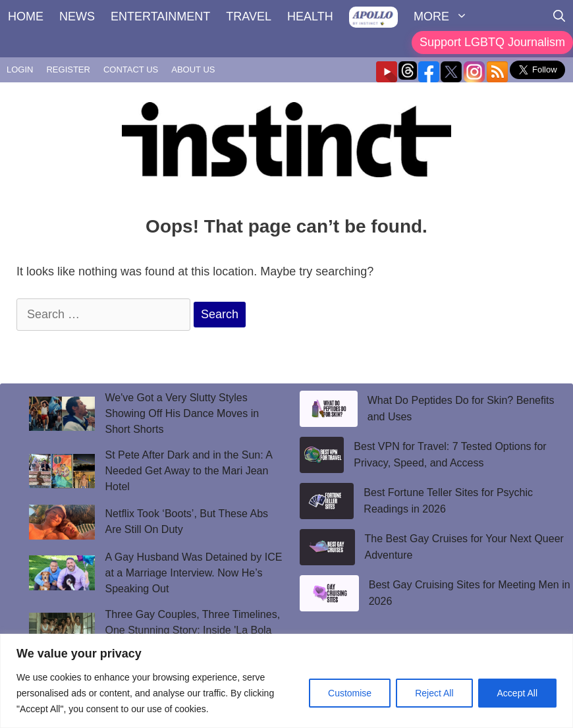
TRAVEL (249, 16)
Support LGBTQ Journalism (492, 42)
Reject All (434, 693)
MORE (445, 16)
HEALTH (310, 16)
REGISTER (68, 70)
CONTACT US (131, 70)
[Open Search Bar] (559, 16)
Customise (350, 693)
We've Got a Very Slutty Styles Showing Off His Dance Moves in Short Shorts (182, 413)
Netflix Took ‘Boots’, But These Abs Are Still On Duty (187, 521)
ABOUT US (193, 70)
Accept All (517, 693)
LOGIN (20, 70)
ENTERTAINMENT (160, 16)
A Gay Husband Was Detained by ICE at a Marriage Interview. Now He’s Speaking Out (194, 573)
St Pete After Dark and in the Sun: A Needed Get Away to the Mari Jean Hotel (189, 471)
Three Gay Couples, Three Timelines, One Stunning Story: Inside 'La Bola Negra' (193, 630)
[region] (286, 681)
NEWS (77, 16)
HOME (26, 16)
